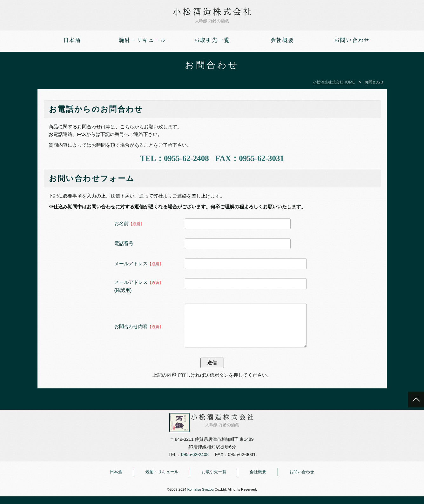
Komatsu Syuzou (201, 497)
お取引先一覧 (214, 479)
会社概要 (258, 479)
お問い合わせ (302, 479)
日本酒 (116, 479)
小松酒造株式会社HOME (334, 82)
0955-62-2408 (186, 158)
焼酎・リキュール (162, 479)
